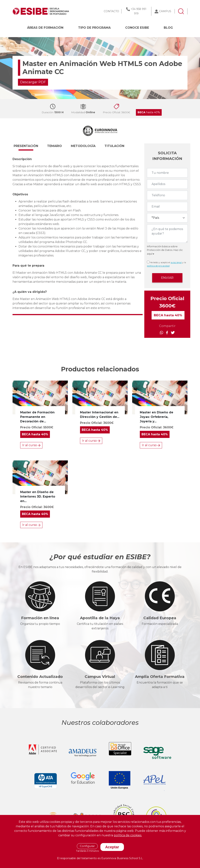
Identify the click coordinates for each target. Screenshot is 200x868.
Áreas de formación (45, 28)
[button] (29, 148)
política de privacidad (158, 266)
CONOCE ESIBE (137, 28)
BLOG (168, 28)
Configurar (87, 846)
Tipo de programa (94, 28)
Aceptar (112, 847)
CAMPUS (165, 11)
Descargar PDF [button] (33, 82)
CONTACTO (111, 11)
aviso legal (176, 262)
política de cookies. (128, 835)
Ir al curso (31, 445)
